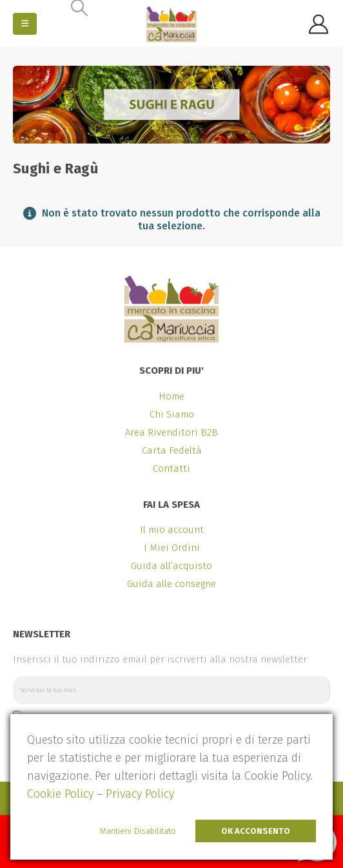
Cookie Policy (60, 794)
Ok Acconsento (256, 831)
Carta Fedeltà (172, 450)
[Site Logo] (171, 24)
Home (171, 396)
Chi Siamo (172, 414)
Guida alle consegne (171, 584)
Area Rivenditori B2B (171, 432)
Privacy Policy (140, 794)
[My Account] (318, 24)
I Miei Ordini (172, 548)
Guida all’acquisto (171, 566)
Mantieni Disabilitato (138, 831)
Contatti (171, 468)
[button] (25, 24)
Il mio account (172, 530)
